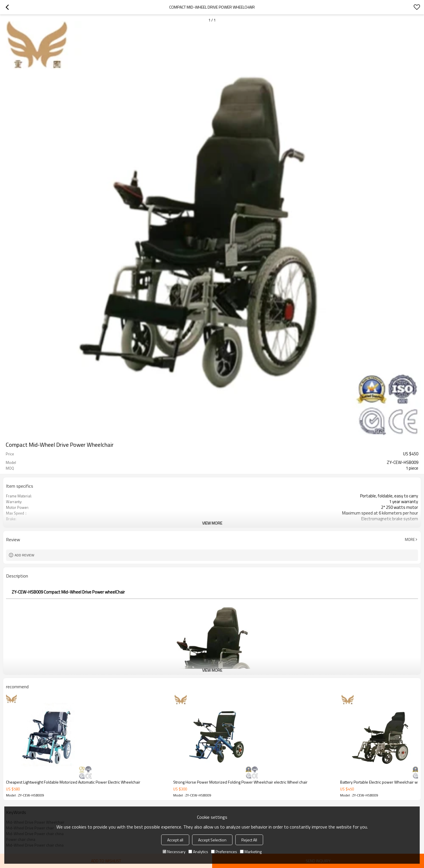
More (410, 539)
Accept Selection (212, 840)
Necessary (174, 852)
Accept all (175, 840)
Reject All (249, 840)
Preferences (224, 852)
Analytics (198, 852)
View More (212, 523)
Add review (24, 555)
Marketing (251, 852)
